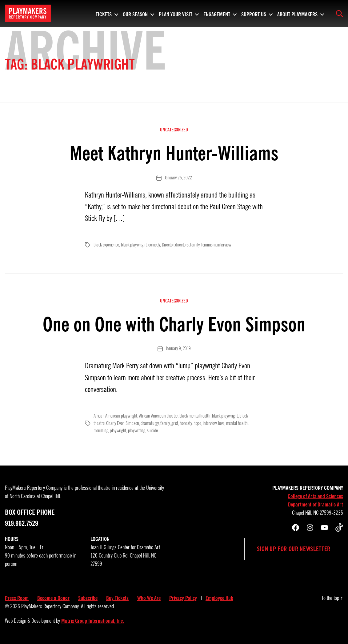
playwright (118, 431)
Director (168, 245)
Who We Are (149, 598)
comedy (154, 245)
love (221, 423)
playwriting (137, 431)
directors (182, 245)
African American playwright (116, 416)
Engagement (217, 14)
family (195, 245)
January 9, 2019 (178, 349)
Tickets (104, 14)
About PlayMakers (297, 14)
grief (175, 423)
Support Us (254, 14)
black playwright (134, 245)
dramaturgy (150, 423)
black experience (106, 245)
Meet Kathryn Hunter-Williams (174, 153)
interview (224, 245)
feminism (208, 245)
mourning (101, 431)
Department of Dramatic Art (316, 505)
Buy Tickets (117, 598)
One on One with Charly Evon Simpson (174, 324)
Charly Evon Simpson (123, 423)
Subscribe (88, 598)
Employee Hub (219, 598)
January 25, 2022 (178, 178)
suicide (152, 431)
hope (197, 423)
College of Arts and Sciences (315, 496)
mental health (237, 423)
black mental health (195, 416)
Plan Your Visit (176, 14)
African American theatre (158, 416)
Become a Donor (53, 598)
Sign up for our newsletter (294, 549)
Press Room (17, 598)
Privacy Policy (183, 598)
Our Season (135, 14)
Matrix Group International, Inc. (93, 621)
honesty (186, 423)
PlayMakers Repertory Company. (50, 606)
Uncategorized (174, 130)
